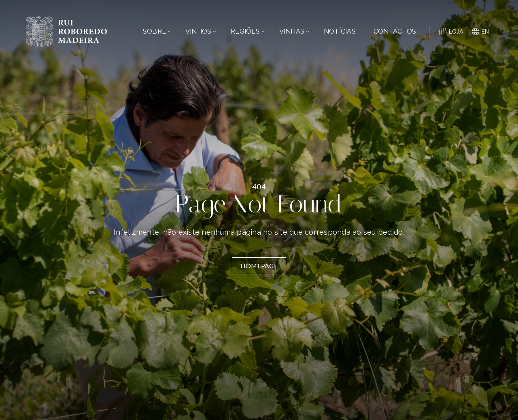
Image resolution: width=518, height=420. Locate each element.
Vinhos (201, 31)
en (481, 32)
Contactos (395, 31)
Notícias (340, 31)
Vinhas (294, 31)
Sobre (157, 31)
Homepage (259, 266)
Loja (451, 32)
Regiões (248, 31)
